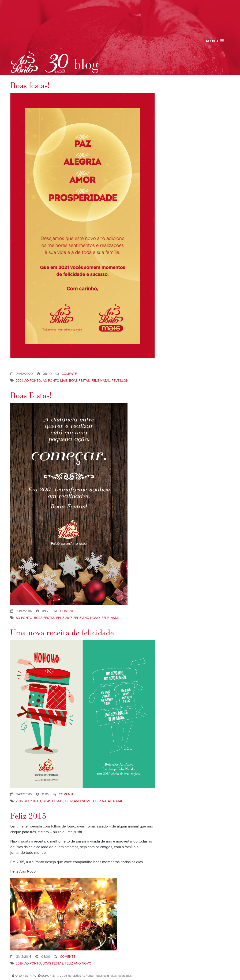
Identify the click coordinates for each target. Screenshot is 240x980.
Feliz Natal (101, 381)
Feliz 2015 (28, 816)
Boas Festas (79, 381)
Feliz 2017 (64, 618)
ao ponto (33, 381)
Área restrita (25, 976)
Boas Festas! (31, 396)
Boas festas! (30, 86)
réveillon (120, 381)
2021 (19, 381)
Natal (118, 801)
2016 (19, 801)
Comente (69, 374)
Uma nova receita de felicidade (62, 633)
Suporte (48, 976)
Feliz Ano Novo (87, 618)
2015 (19, 963)
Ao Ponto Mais (55, 381)
